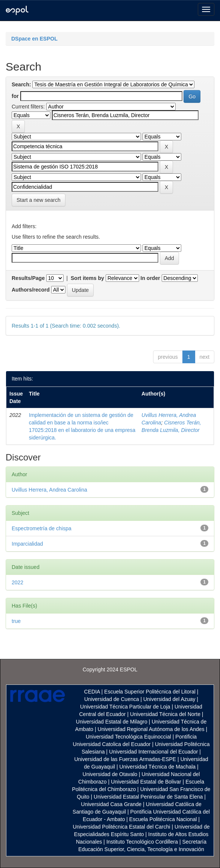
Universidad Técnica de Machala (157, 767)
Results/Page (28, 278)
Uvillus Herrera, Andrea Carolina (49, 490)
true (16, 621)
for (15, 96)
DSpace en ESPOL (34, 39)
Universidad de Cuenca (112, 699)
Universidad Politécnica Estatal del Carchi (122, 827)
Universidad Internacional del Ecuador (154, 752)
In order (150, 278)
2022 (17, 582)
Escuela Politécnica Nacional (163, 819)
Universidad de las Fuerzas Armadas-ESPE (125, 759)
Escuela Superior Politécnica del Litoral (150, 692)
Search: (21, 84)
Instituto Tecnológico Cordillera (142, 842)
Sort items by (87, 278)
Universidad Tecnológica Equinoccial (128, 737)
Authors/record (31, 290)
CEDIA (92, 692)
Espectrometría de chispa (42, 528)
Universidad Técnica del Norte (165, 714)
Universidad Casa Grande (112, 804)
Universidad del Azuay (169, 699)
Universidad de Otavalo (110, 774)
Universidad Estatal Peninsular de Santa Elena (148, 797)
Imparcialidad (27, 544)
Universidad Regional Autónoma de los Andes (151, 729)
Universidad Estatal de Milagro (112, 722)
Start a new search (39, 200)
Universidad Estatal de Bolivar (146, 782)
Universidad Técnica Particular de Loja (125, 707)
